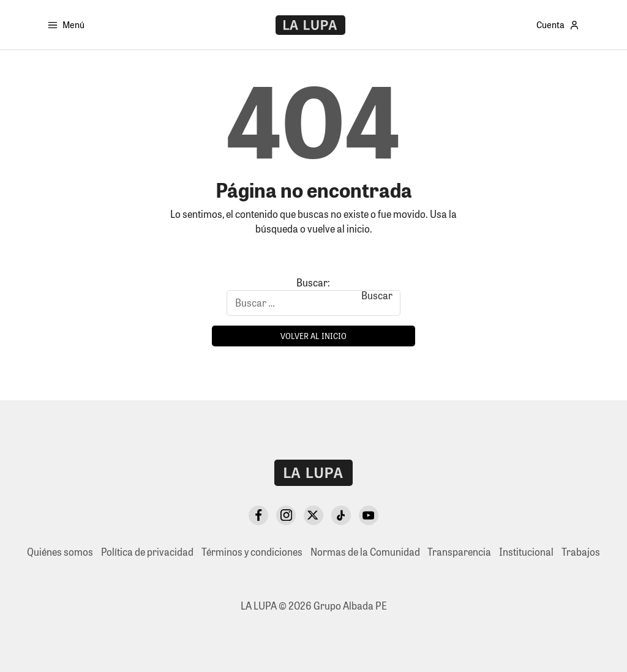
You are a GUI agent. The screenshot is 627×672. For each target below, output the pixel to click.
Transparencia (459, 552)
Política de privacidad (147, 552)
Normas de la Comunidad (365, 552)
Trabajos (581, 552)
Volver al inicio (313, 336)
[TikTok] (341, 515)
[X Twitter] (313, 515)
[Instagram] (286, 515)
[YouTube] (369, 515)
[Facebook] (258, 515)
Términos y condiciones (252, 552)
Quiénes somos (60, 552)
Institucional (526, 552)
